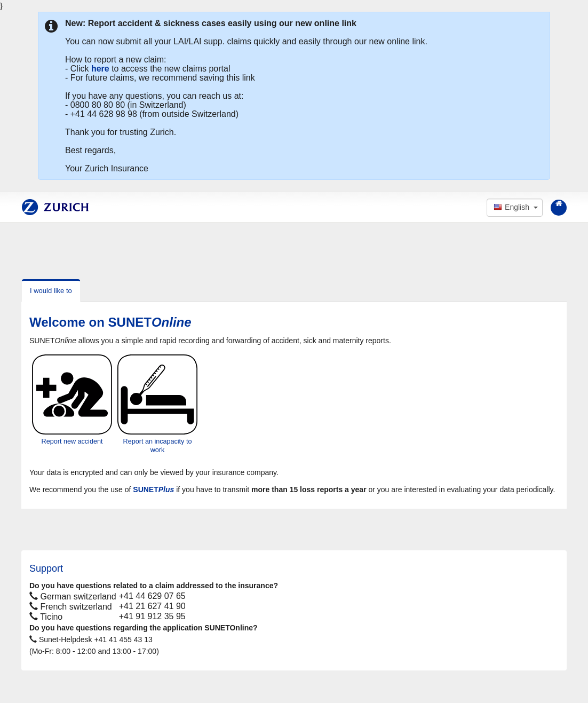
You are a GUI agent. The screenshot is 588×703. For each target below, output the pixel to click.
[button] (515, 208)
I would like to (51, 291)
